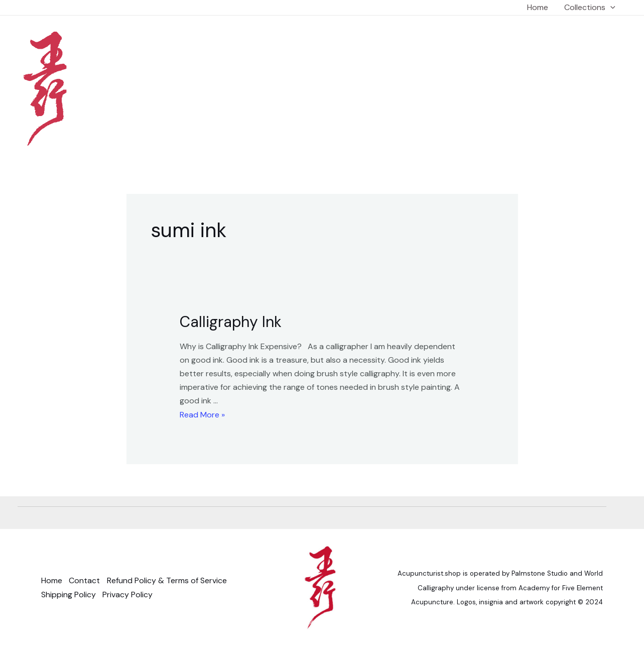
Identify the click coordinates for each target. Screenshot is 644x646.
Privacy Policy (128, 595)
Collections (590, 8)
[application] (610, 8)
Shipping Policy (69, 595)
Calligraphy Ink (231, 322)
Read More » (202, 415)
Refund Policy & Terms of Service (168, 580)
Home (538, 7)
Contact (85, 580)
